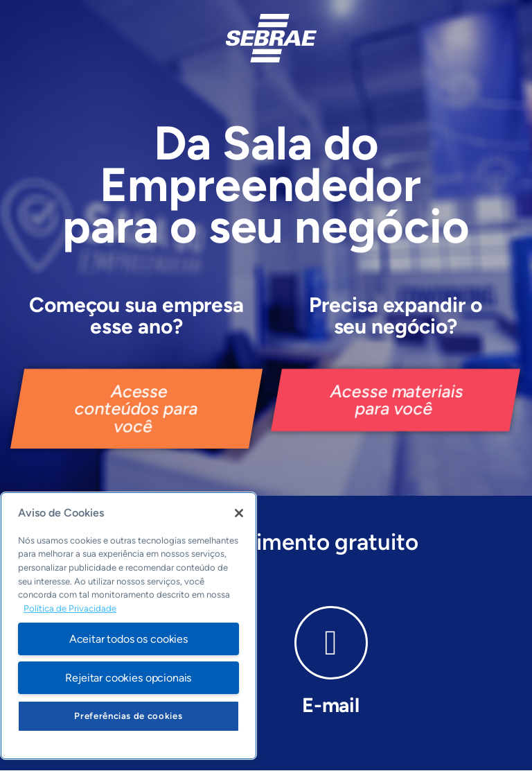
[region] (128, 626)
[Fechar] (239, 513)
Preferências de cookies (128, 716)
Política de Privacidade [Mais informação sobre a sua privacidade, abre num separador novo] (70, 608)
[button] (136, 409)
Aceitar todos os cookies (128, 639)
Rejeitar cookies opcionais (128, 678)
